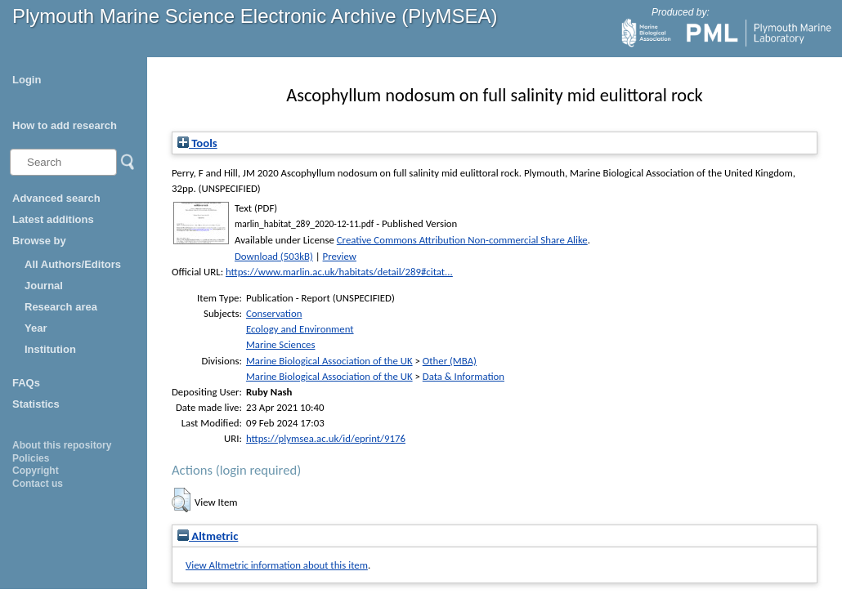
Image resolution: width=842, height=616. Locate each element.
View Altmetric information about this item (277, 565)
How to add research (65, 125)
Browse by (39, 241)
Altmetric (208, 536)
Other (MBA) (450, 361)
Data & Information (464, 376)
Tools (197, 143)
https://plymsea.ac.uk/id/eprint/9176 (326, 438)
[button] (181, 500)
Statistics (36, 404)
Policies (31, 458)
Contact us (38, 484)
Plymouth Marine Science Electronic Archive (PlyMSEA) (255, 16)
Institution (50, 349)
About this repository (62, 445)
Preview (340, 256)
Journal (44, 286)
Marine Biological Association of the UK (329, 361)
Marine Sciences (281, 344)
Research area (61, 307)
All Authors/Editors (73, 264)
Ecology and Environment (300, 329)
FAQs (26, 383)
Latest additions (53, 219)
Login (27, 80)
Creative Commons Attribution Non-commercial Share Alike (462, 240)
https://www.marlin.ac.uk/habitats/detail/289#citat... (339, 272)
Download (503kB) (274, 256)
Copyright (36, 471)
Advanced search (56, 198)
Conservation (274, 313)
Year (36, 328)
